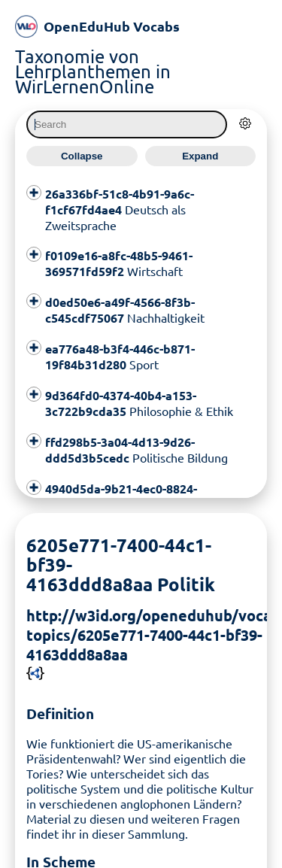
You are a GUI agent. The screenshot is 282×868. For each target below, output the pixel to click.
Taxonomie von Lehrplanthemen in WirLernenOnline (93, 71)
